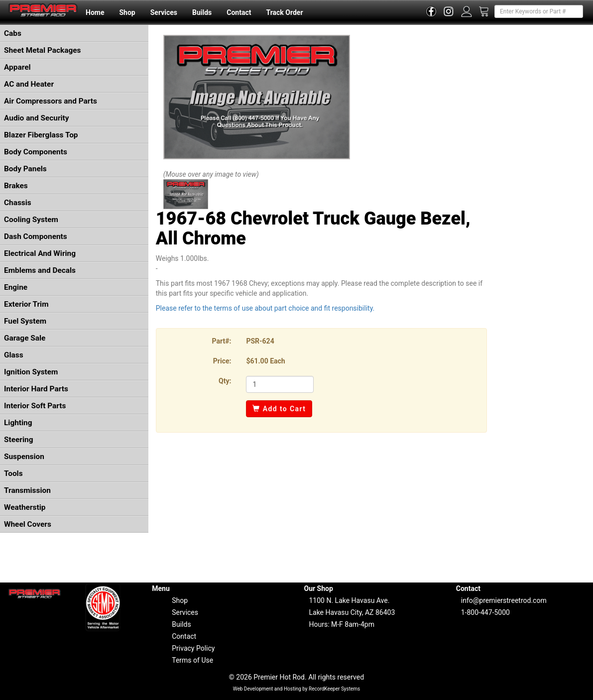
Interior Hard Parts (36, 389)
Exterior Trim (26, 304)
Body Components (36, 152)
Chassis (18, 203)
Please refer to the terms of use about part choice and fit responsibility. (265, 308)
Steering (18, 440)
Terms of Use (192, 660)
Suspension (24, 457)
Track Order (284, 12)
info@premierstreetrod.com (504, 600)
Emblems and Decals (40, 270)
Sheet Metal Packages (42, 50)
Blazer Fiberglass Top (41, 135)
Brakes (16, 186)
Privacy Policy (193, 648)
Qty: (225, 381)
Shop (127, 12)
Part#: (222, 341)
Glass (14, 355)
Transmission (27, 490)
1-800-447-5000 (485, 612)
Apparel (17, 67)
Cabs (13, 33)
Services (164, 12)
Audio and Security (37, 118)
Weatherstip (25, 507)
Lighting (18, 423)
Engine (16, 287)
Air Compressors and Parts (51, 101)
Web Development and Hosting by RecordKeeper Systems (297, 689)
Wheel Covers (28, 524)
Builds (202, 12)
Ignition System (31, 372)
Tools (13, 473)
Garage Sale (25, 338)
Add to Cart (279, 409)
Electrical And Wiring (40, 253)
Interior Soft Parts (35, 406)
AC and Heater (29, 84)
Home (95, 12)
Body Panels (25, 169)
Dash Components (36, 236)
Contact (239, 12)
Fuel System (25, 321)
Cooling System (31, 220)
